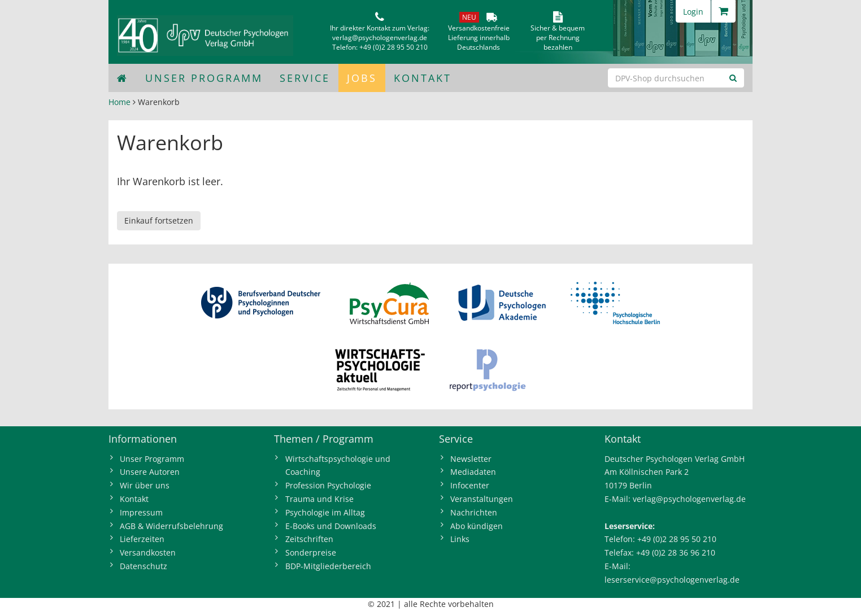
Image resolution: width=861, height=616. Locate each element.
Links (460, 539)
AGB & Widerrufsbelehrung (171, 526)
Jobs (362, 78)
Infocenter (470, 485)
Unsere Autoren (150, 472)
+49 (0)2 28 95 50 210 (393, 47)
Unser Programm (204, 78)
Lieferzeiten (142, 539)
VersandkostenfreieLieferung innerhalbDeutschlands (479, 38)
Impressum (141, 512)
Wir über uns (145, 485)
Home (119, 102)
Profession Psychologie (328, 485)
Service (305, 78)
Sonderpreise (311, 552)
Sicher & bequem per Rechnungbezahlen (558, 38)
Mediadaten (473, 472)
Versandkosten (148, 552)
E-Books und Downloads (331, 526)
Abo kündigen (477, 526)
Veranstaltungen (482, 499)
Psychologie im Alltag (325, 512)
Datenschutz (143, 566)
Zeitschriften (309, 539)
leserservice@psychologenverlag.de (672, 580)
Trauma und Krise (319, 499)
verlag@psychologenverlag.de (380, 38)
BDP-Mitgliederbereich (328, 566)
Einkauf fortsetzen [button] (159, 220)
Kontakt (423, 78)
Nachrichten (474, 512)
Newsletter (471, 459)
